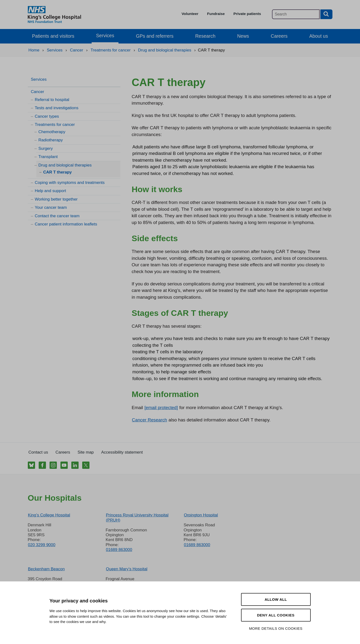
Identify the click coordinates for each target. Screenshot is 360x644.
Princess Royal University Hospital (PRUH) (137, 517)
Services (105, 36)
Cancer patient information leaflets (66, 224)
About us (319, 36)
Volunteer (190, 14)
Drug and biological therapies (65, 165)
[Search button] (326, 14)
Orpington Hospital (201, 515)
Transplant (48, 157)
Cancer (38, 92)
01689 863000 (119, 550)
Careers (279, 36)
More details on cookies (276, 628)
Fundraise (216, 14)
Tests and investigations (57, 108)
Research (205, 36)
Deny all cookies (276, 615)
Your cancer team (51, 207)
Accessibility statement (122, 452)
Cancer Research (150, 420)
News (243, 36)
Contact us (38, 452)
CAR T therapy (58, 172)
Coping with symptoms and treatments (70, 183)
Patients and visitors (53, 36)
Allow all (276, 599)
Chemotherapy (52, 132)
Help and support (50, 191)
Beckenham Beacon (46, 569)
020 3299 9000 (42, 545)
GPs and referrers (155, 36)
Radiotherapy (51, 140)
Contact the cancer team (57, 216)
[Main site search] (296, 14)
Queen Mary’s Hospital (127, 569)
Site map (86, 452)
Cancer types (47, 116)
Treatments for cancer (55, 125)
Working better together (56, 199)
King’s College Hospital (49, 515)
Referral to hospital (52, 100)
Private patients (247, 14)
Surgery (46, 148)
